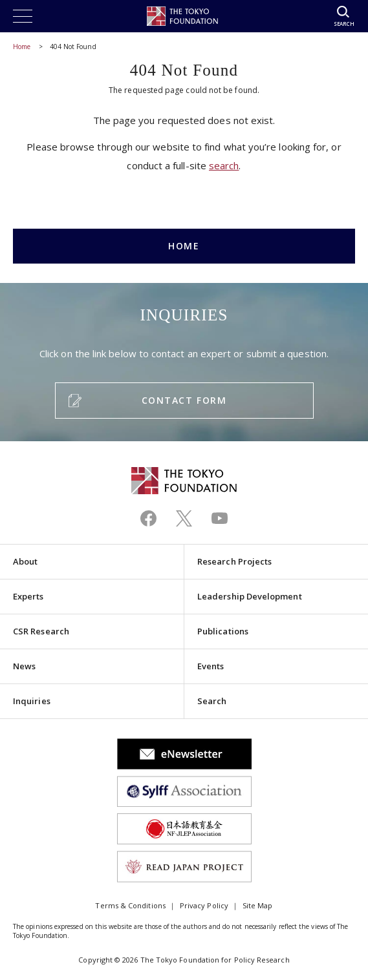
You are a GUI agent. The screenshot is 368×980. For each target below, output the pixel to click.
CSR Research (41, 631)
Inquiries (32, 701)
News (24, 666)
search (224, 165)
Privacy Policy (204, 905)
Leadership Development (250, 596)
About (25, 561)
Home (22, 47)
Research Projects (234, 561)
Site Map (258, 905)
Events (211, 666)
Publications (223, 631)
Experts (28, 596)
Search (212, 701)
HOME (184, 246)
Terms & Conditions (130, 905)
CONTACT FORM (184, 400)
